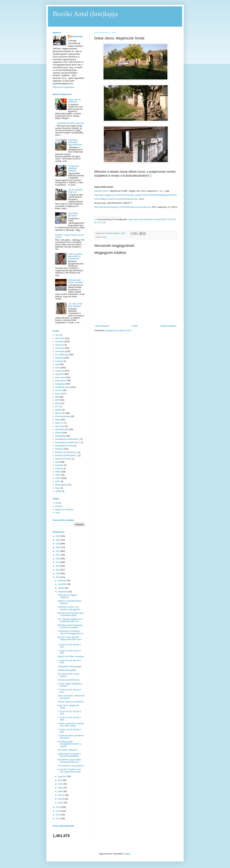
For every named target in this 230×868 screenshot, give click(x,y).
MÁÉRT (58, 410)
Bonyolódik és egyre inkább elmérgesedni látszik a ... (69, 761)
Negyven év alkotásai (64, 510)
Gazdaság (59, 358)
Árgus (58, 488)
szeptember (63, 592)
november (63, 584)
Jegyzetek (59, 374)
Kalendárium (60, 381)
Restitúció (59, 449)
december (63, 581)
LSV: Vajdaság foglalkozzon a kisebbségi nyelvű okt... (70, 620)
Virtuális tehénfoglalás (67, 670)
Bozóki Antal (77, 37)
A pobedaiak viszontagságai (69, 667)
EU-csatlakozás (62, 355)
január (61, 803)
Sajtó (57, 462)
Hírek (104, 237)
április (61, 791)
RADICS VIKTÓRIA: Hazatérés (71, 657)
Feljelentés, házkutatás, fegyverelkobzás (75, 142)
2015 (58, 577)
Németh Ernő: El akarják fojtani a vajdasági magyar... (71, 614)
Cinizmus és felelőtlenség (68, 680)
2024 (58, 544)
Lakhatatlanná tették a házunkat (70, 123)
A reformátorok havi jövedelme (70, 766)
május (61, 788)
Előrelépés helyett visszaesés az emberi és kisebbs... (70, 626)
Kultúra (58, 394)
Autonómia (60, 348)
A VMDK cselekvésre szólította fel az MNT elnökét (71, 725)
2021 (58, 555)
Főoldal (135, 326)
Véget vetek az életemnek (75, 101)
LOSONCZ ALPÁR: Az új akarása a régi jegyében (69, 608)
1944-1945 (60, 338)
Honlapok (59, 361)
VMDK (58, 472)
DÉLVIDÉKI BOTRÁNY (73, 215)
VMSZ (58, 478)
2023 (58, 548)
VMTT (58, 481)
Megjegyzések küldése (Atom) (118, 331)
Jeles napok (60, 377)
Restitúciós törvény (63, 459)
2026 (58, 536)
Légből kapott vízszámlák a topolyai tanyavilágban (69, 755)
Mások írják (60, 413)
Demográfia (60, 351)
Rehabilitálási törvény (64, 446)
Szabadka (59, 465)
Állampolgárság (62, 485)
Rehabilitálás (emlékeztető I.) (67, 439)
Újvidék (58, 491)
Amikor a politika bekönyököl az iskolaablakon (75, 256)
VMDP (58, 475)
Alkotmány (60, 345)
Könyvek (59, 506)
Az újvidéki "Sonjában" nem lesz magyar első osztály (69, 771)
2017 (58, 570)
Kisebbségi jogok (62, 387)
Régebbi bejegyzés (168, 326)
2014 (58, 807)
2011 (58, 819)
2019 (58, 562)
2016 (58, 574)
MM (57, 397)
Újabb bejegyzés (102, 326)
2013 (58, 811)
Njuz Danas (60, 426)
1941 (57, 335)
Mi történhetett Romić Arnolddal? (76, 281)
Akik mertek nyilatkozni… (68, 750)
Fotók (57, 513)
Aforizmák (59, 342)
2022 (58, 551)
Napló (58, 420)
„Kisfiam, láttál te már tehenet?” (71, 702)
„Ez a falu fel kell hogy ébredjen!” (75, 305)
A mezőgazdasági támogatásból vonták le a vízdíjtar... (69, 744)
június (61, 784)
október (61, 588)
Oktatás (58, 433)
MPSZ (58, 403)
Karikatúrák (60, 384)
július (60, 780)
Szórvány (59, 469)
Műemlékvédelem (63, 416)
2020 (58, 559)
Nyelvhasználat (62, 429)
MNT (57, 400)
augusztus (63, 776)
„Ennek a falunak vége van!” (75, 191)
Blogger (127, 854)
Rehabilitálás (61, 436)
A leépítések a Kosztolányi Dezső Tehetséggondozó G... (71, 632)
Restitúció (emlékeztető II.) (66, 455)
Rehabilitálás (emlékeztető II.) (68, 443)
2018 (58, 566)
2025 (58, 540)
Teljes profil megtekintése (63, 87)
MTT (57, 407)
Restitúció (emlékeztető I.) (66, 452)
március (62, 795)
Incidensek (60, 371)
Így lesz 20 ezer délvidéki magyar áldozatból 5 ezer (69, 638)
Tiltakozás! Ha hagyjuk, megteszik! (67, 596)
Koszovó (59, 390)
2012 (58, 815)
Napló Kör (59, 423)
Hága (57, 364)
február (61, 799)
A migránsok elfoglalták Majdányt (73, 168)
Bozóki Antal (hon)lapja (85, 14)
